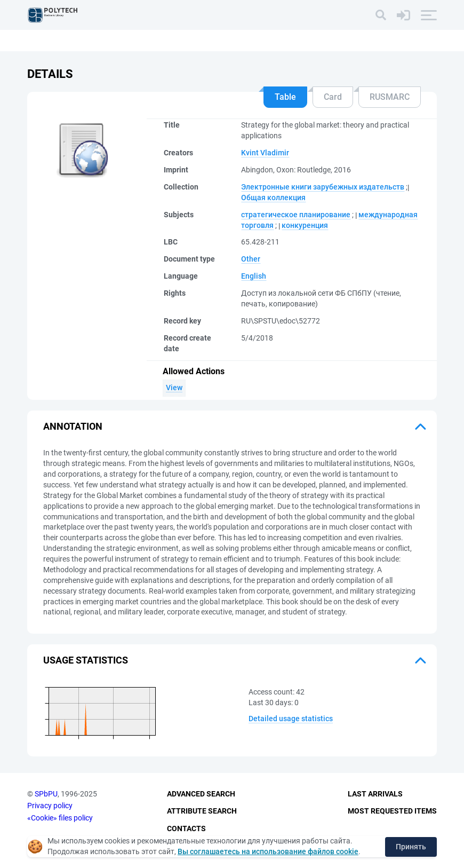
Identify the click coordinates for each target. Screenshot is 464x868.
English (254, 276)
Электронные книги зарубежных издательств (323, 187)
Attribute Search (202, 811)
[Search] (381, 15)
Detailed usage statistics (291, 719)
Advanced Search (201, 794)
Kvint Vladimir (265, 153)
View (174, 388)
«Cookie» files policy (60, 818)
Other (251, 259)
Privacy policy (50, 806)
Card (333, 97)
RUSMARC (390, 97)
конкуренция (305, 225)
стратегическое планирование (296, 215)
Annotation (73, 426)
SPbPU (46, 794)
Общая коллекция (273, 198)
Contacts (186, 828)
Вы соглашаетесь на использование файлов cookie (268, 851)
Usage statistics (86, 660)
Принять (411, 847)
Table (285, 97)
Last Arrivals (375, 794)
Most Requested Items (392, 811)
